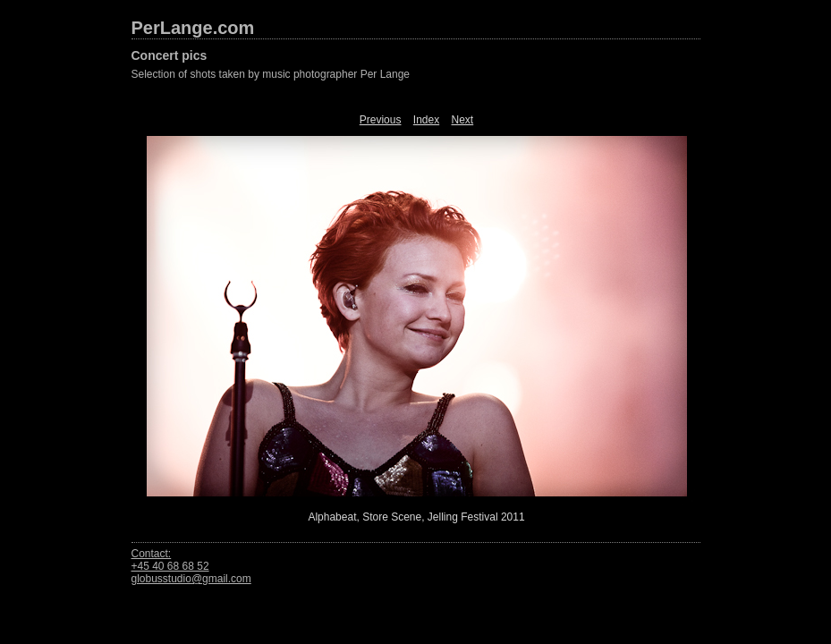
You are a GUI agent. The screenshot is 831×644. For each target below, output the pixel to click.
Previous (381, 120)
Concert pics (170, 55)
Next (463, 120)
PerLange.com (193, 28)
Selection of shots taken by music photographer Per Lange (271, 74)
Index (426, 120)
